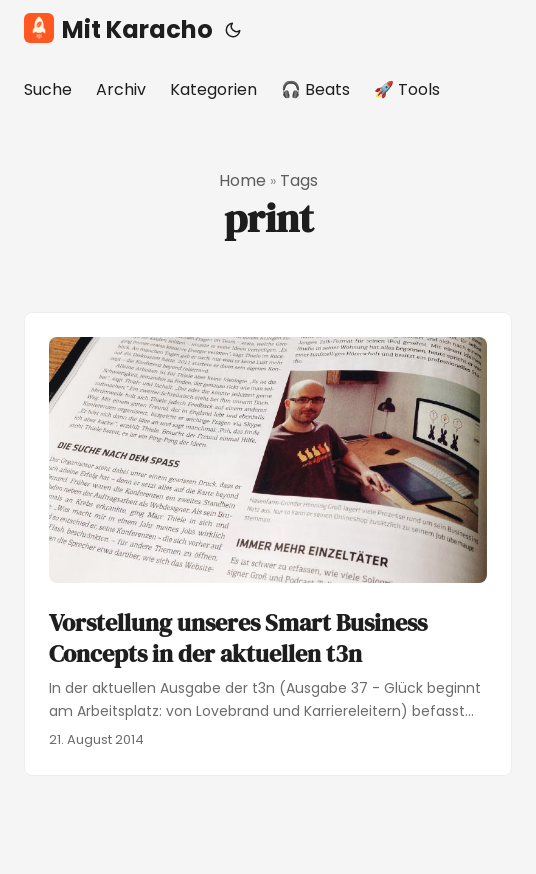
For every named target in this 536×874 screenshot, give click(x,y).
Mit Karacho (118, 29)
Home (242, 180)
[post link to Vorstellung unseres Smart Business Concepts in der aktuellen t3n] (268, 544)
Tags (299, 180)
